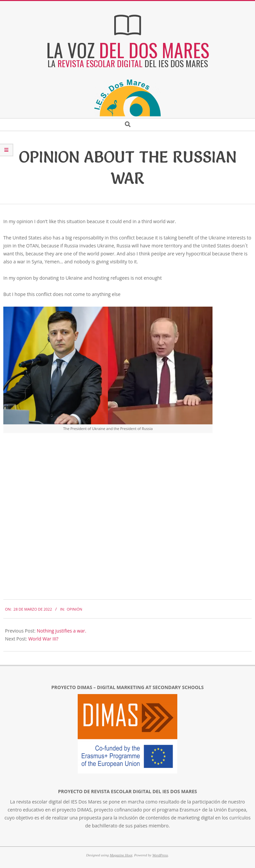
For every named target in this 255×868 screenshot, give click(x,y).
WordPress (160, 855)
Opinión (74, 609)
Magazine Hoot (121, 855)
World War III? (43, 639)
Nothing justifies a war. (62, 631)
